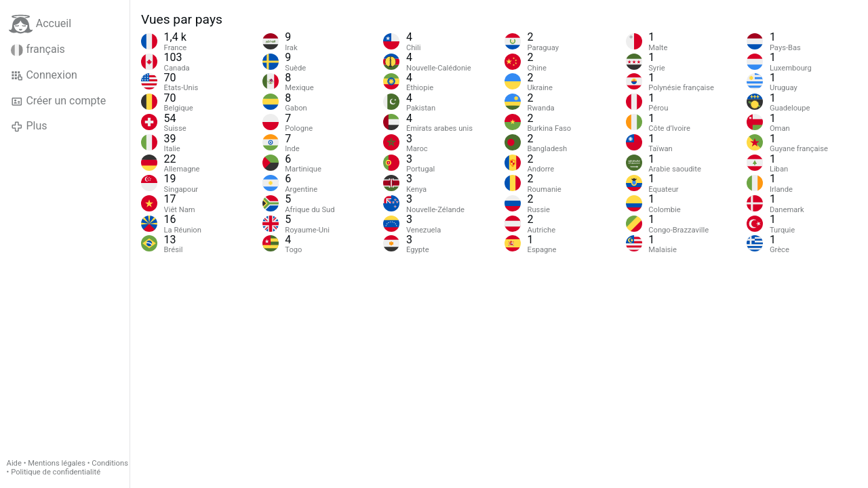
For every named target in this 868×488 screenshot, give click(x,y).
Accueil (40, 24)
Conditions (110, 463)
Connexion (44, 75)
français (38, 49)
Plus (29, 126)
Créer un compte (58, 101)
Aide (14, 463)
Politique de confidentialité (56, 472)
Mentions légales (57, 463)
